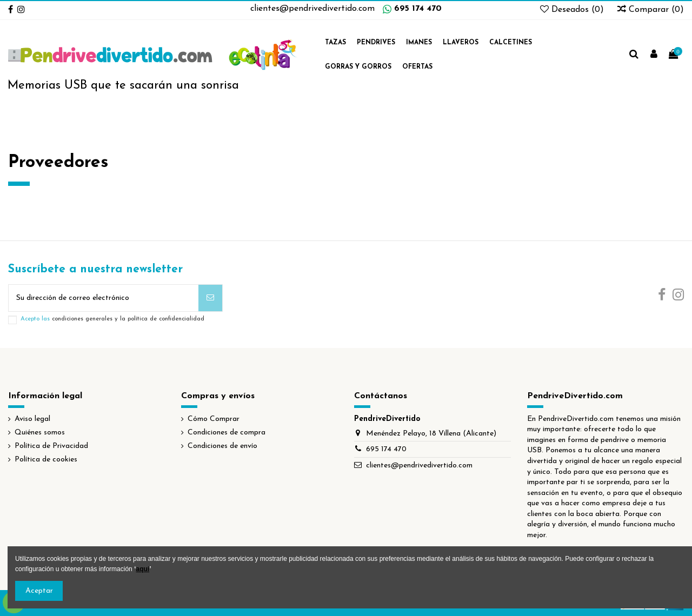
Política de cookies (46, 460)
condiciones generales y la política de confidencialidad (128, 319)
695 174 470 (418, 9)
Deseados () (573, 10)
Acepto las (112, 319)
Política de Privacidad (51, 446)
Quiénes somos (40, 433)
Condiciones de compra (227, 433)
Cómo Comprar (214, 419)
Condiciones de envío (222, 446)
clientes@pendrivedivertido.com (312, 9)
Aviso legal (32, 419)
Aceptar (39, 591)
